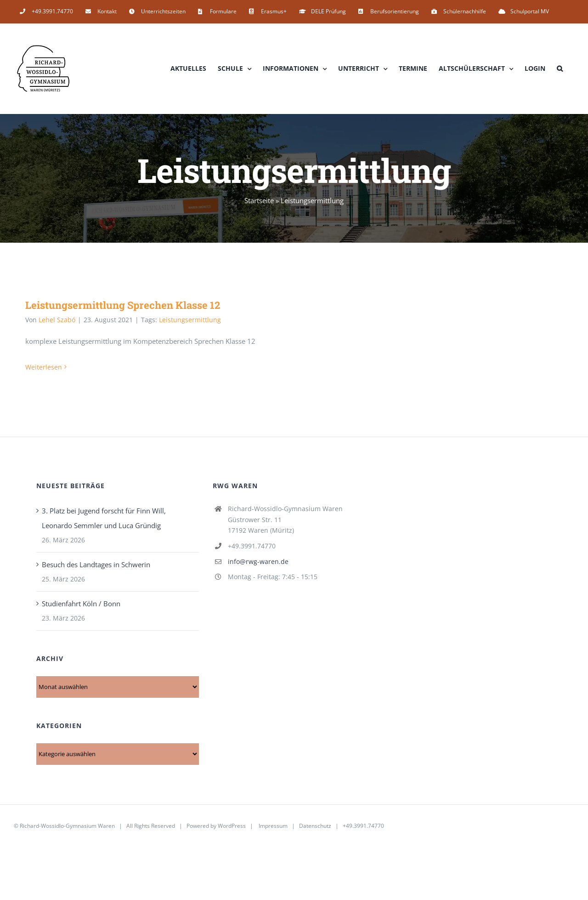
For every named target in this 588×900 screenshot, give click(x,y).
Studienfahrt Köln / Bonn (81, 604)
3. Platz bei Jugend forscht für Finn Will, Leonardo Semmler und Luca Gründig (104, 518)
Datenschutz (315, 826)
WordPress (232, 826)
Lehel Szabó (57, 320)
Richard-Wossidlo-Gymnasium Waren (67, 826)
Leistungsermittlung (190, 320)
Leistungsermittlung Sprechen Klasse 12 (123, 305)
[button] (560, 68)
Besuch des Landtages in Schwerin (96, 564)
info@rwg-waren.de (258, 561)
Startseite (259, 200)
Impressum (273, 826)
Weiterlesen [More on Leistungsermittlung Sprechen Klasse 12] (44, 367)
